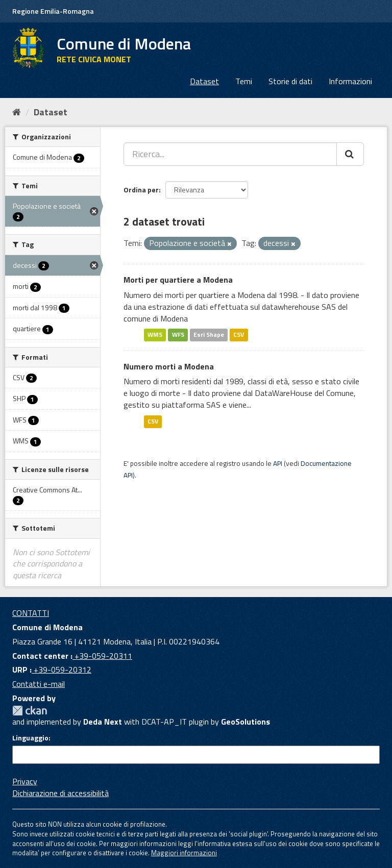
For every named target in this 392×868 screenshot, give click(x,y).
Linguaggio (30, 738)
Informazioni (350, 81)
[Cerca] (350, 154)
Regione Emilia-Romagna (53, 11)
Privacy (25, 781)
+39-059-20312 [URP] (62, 669)
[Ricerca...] (230, 154)
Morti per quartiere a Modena (178, 280)
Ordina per (141, 190)
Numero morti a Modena (169, 366)
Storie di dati (290, 81)
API (278, 463)
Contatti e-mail (39, 684)
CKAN (30, 711)
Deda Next (103, 722)
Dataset (204, 81)
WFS (178, 335)
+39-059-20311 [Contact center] (102, 656)
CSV (239, 335)
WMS (155, 335)
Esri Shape (209, 335)
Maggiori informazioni (184, 853)
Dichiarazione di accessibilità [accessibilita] (60, 793)
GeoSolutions (246, 722)
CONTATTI (31, 613)
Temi (244, 81)
